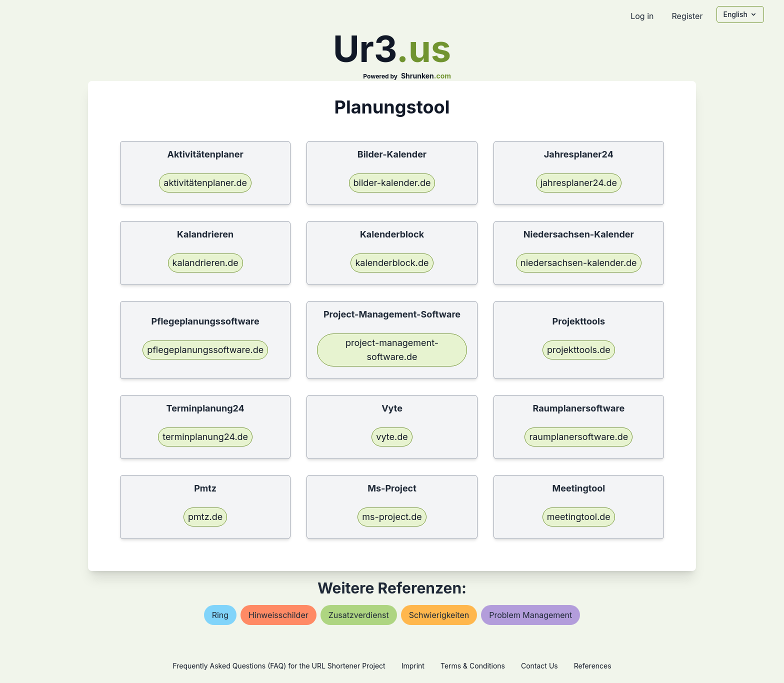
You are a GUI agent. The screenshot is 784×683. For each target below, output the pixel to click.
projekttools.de (579, 350)
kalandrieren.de (205, 263)
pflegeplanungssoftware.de (205, 350)
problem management (530, 615)
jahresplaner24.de (579, 183)
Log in (642, 16)
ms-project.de (392, 517)
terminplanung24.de (205, 437)
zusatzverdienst (359, 615)
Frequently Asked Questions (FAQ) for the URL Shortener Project (279, 666)
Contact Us (539, 666)
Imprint (413, 666)
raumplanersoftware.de (578, 437)
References (593, 666)
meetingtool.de (579, 517)
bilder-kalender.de (392, 183)
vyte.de (392, 437)
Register (687, 16)
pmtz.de (205, 517)
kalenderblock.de (392, 263)
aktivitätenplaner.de (205, 183)
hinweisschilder (278, 615)
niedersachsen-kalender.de (579, 263)
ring (220, 615)
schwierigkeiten (439, 615)
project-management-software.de (392, 350)
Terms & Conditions (473, 666)
